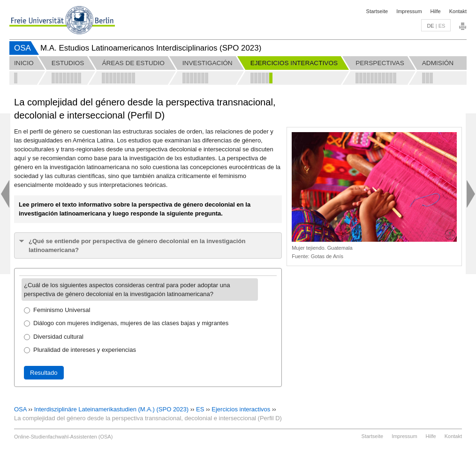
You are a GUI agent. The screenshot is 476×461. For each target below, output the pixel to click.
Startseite (377, 11)
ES (200, 409)
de (430, 26)
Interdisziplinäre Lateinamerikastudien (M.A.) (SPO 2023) (111, 409)
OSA (23, 48)
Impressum (409, 11)
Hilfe (436, 11)
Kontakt (458, 11)
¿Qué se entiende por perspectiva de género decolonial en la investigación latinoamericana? (137, 245)
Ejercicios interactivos (241, 409)
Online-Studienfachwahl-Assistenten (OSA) (63, 437)
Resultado (44, 373)
